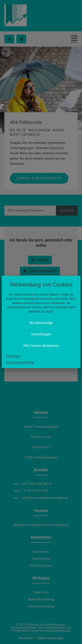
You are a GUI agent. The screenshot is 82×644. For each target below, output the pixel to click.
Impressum (13, 356)
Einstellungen (41, 334)
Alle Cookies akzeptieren (41, 346)
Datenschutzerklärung (20, 362)
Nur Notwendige (41, 323)
